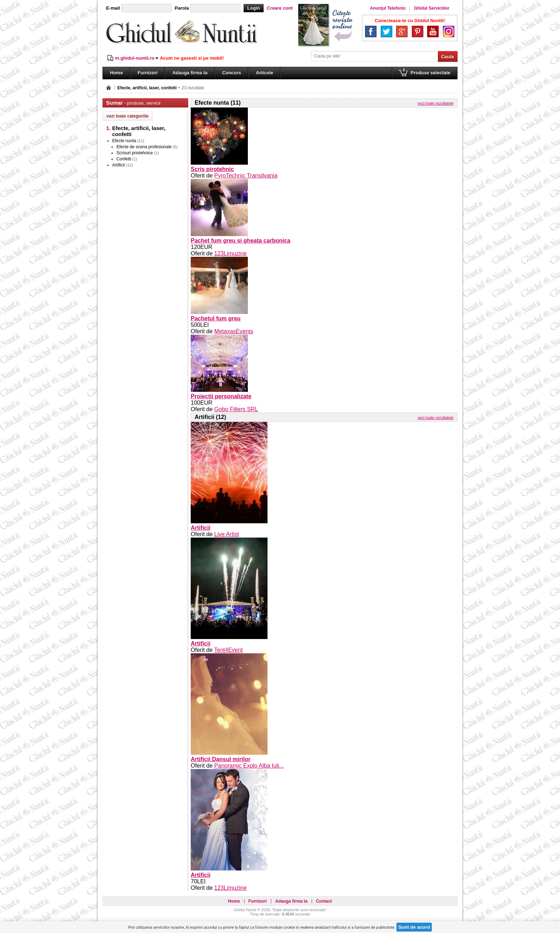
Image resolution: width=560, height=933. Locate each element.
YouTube (433, 31)
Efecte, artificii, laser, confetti (147, 88)
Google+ (402, 31)
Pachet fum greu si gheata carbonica (241, 241)
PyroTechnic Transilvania (246, 176)
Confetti (124, 159)
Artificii (118, 165)
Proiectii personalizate (221, 396)
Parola (182, 8)
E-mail (113, 8)
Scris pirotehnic (212, 169)
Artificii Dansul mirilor (221, 759)
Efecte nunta (124, 141)
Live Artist (227, 534)
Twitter (386, 31)
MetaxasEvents (234, 331)
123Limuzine (231, 253)
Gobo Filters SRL (236, 409)
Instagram (449, 31)
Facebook (371, 31)
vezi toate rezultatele (436, 103)
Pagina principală (109, 88)
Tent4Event (229, 650)
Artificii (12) (210, 417)
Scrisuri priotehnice (135, 153)
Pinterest (417, 31)
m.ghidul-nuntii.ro (135, 58)
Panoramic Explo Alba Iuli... (249, 766)
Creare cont (280, 8)
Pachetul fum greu (216, 318)
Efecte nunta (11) (218, 103)
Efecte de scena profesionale (144, 147)
